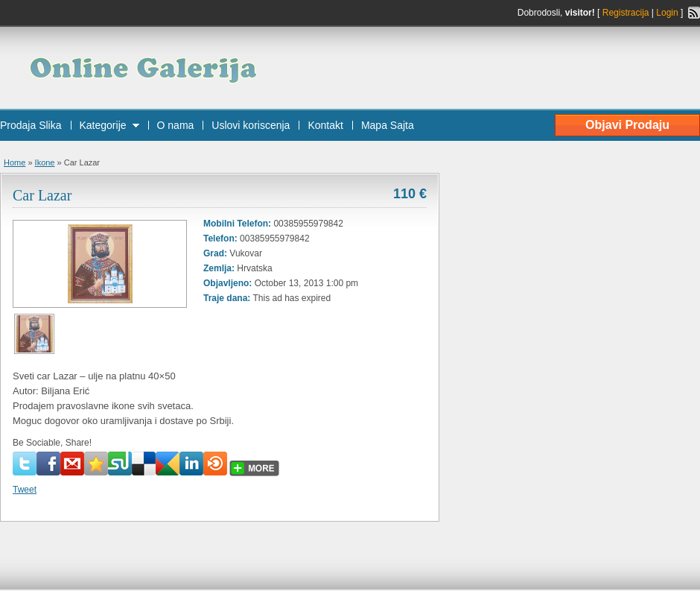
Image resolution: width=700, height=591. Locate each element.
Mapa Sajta (388, 125)
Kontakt (325, 125)
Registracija (626, 13)
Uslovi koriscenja (251, 125)
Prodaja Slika (31, 125)
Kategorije (103, 125)
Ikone (45, 162)
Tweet (25, 490)
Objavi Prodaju (627, 125)
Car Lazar (42, 195)
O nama (176, 125)
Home (15, 162)
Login (667, 13)
